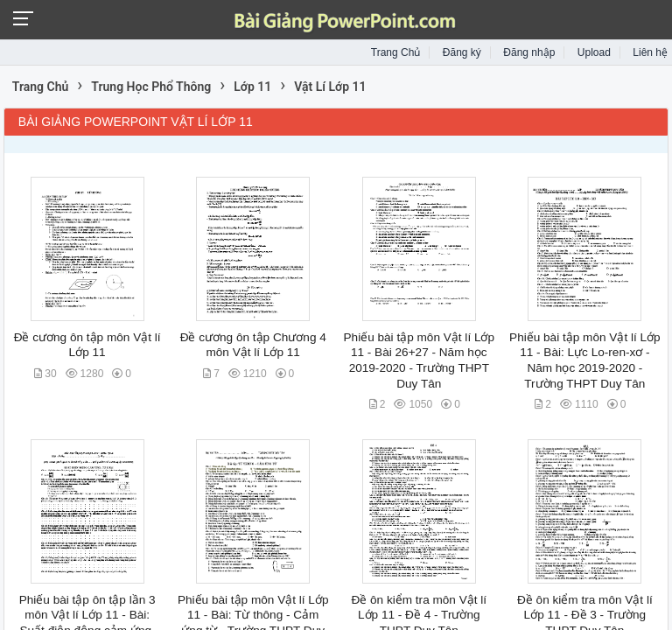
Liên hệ (650, 52)
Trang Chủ (396, 52)
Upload (594, 52)
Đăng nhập (529, 52)
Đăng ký (462, 52)
